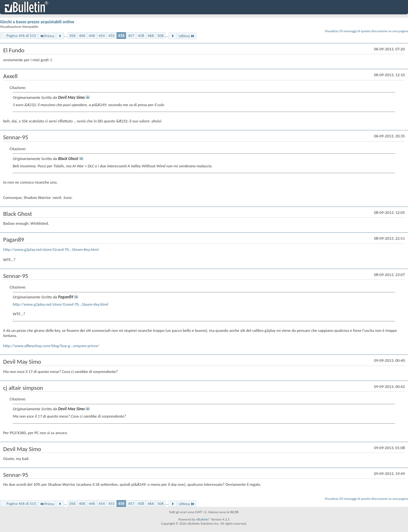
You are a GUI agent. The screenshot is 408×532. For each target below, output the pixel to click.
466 (151, 36)
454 (102, 36)
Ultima (186, 36)
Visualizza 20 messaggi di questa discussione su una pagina (366, 31)
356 (72, 36)
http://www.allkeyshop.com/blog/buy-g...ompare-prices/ (51, 346)
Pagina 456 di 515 (21, 36)
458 (141, 36)
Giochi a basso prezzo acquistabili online (37, 22)
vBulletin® (203, 519)
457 (131, 36)
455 (112, 36)
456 (121, 36)
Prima (47, 36)
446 (92, 36)
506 (161, 36)
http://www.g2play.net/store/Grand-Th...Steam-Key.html (51, 249)
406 (82, 36)
